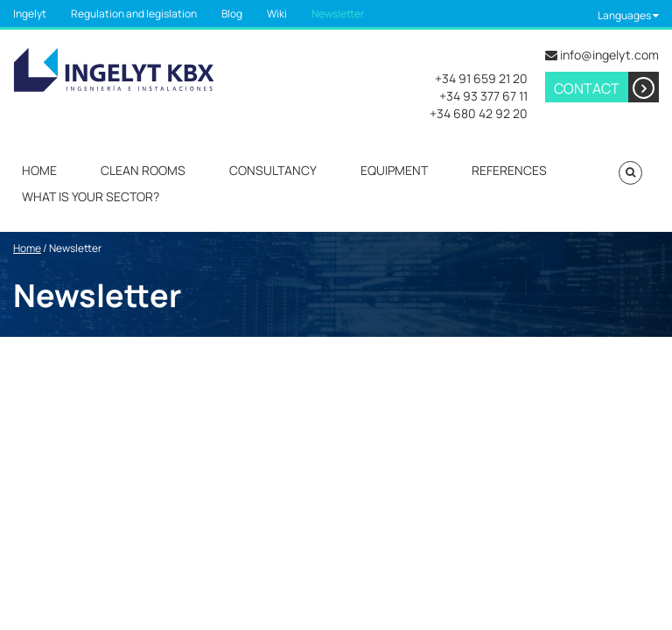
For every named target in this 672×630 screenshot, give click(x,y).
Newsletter (338, 14)
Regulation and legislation (134, 14)
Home (39, 170)
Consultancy (273, 170)
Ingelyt (30, 14)
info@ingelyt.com (609, 55)
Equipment (394, 170)
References (509, 170)
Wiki (277, 14)
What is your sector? (91, 196)
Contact (606, 87)
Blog (232, 14)
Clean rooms (143, 170)
